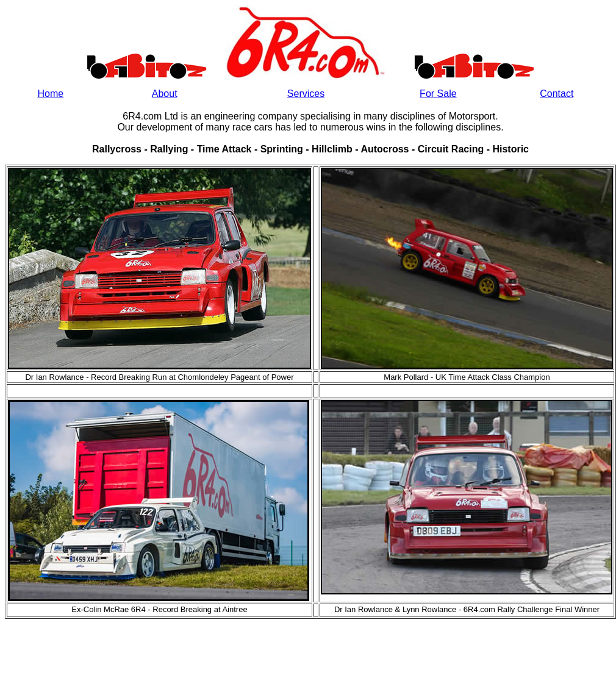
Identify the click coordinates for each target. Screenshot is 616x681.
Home (50, 94)
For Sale (438, 94)
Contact (557, 94)
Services (306, 94)
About (165, 94)
